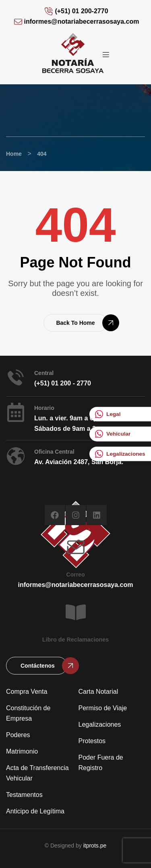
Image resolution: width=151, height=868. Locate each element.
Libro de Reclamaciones (76, 640)
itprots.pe (95, 846)
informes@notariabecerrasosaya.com (76, 585)
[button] (75, 323)
